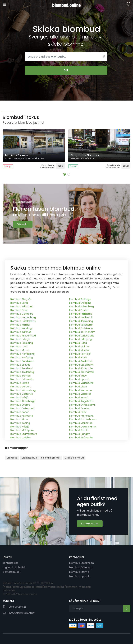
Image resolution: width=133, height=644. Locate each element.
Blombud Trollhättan (82, 372)
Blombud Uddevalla (22, 379)
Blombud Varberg (21, 387)
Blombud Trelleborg (22, 372)
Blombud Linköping (22, 343)
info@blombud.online (22, 613)
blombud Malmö (79, 572)
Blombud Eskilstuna (22, 307)
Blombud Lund (19, 347)
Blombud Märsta (79, 350)
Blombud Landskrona (82, 336)
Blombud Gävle (78, 310)
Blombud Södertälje (81, 369)
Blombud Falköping (22, 416)
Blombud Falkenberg (81, 307)
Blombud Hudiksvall (81, 318)
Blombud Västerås (80, 394)
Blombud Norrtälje (80, 354)
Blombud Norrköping (22, 354)
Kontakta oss (90, 524)
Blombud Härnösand (81, 416)
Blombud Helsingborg (23, 318)
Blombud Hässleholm (23, 321)
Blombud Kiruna (20, 420)
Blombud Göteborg (22, 314)
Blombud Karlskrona (81, 329)
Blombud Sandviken (22, 361)
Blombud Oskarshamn (83, 427)
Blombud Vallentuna (81, 383)
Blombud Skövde (20, 365)
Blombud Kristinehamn (83, 420)
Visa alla (23, 224)
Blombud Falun (19, 310)
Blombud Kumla (79, 430)
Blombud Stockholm (81, 365)
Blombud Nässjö (20, 427)
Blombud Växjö (19, 398)
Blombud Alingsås (21, 299)
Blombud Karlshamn (81, 325)
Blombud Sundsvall (22, 369)
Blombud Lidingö (20, 339)
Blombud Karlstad (21, 332)
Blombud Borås (19, 303)
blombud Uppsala (80, 576)
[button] (64, 174)
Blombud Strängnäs (81, 438)
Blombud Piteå (78, 358)
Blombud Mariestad (81, 423)
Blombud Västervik (22, 394)
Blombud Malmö (79, 347)
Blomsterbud (29, 458)
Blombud (12, 458)
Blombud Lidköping (80, 339)
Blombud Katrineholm (82, 332)
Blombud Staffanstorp (24, 434)
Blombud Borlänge (80, 299)
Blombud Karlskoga (22, 329)
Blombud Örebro (20, 405)
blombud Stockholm (81, 563)
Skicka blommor (51, 458)
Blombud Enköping (80, 303)
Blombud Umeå (20, 383)
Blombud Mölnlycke (22, 430)
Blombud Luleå (78, 343)
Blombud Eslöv (78, 412)
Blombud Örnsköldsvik (82, 405)
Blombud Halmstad (81, 314)
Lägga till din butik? (14, 567)
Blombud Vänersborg (23, 390)
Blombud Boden (20, 412)
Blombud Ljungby (79, 434)
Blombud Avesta (79, 409)
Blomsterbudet (12, 572)
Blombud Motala (20, 350)
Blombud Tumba (20, 376)
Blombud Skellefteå (81, 361)
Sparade (129, 4)
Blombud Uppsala (80, 379)
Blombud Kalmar (20, 325)
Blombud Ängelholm (81, 401)
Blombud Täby (78, 376)
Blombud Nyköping (22, 358)
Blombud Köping (20, 423)
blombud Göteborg (81, 567)
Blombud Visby (78, 387)
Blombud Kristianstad (23, 336)
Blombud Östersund (22, 409)
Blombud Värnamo (81, 390)
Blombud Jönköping (81, 321)
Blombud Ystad (78, 398)
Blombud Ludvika (20, 438)
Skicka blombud (74, 458)
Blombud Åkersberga (23, 401)
